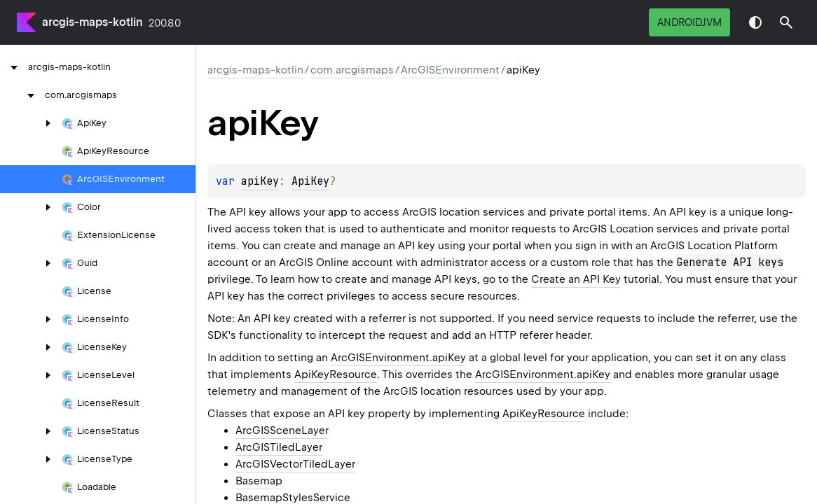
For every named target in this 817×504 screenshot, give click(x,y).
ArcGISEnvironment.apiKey (398, 358)
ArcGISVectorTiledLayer (295, 464)
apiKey (260, 181)
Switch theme (755, 22)
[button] (786, 22)
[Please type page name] (786, 22)
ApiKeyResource (336, 374)
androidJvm (689, 22)
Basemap (259, 481)
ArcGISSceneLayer (282, 430)
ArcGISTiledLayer (279, 447)
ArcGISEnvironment (450, 70)
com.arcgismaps (352, 70)
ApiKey (310, 181)
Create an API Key (576, 279)
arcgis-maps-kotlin (92, 22)
